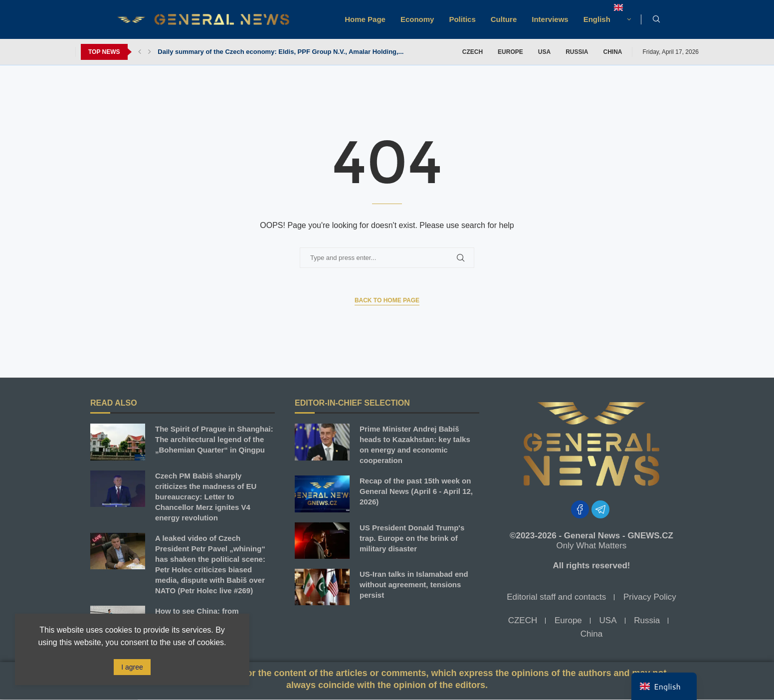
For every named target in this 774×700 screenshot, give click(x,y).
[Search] (656, 19)
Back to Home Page (387, 300)
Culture (504, 19)
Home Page (365, 19)
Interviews (550, 19)
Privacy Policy (650, 597)
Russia (577, 52)
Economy (417, 19)
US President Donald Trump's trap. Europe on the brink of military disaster (412, 538)
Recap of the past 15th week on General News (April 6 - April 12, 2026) (416, 491)
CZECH (473, 52)
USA (544, 52)
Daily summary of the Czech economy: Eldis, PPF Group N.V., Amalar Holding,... (281, 52)
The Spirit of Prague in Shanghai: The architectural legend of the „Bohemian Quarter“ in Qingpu (214, 439)
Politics (462, 19)
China (612, 52)
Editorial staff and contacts (556, 597)
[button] (140, 52)
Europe (510, 52)
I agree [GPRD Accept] (132, 667)
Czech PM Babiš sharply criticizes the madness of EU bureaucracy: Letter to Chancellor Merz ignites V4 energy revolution (206, 497)
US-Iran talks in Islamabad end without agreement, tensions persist (414, 584)
